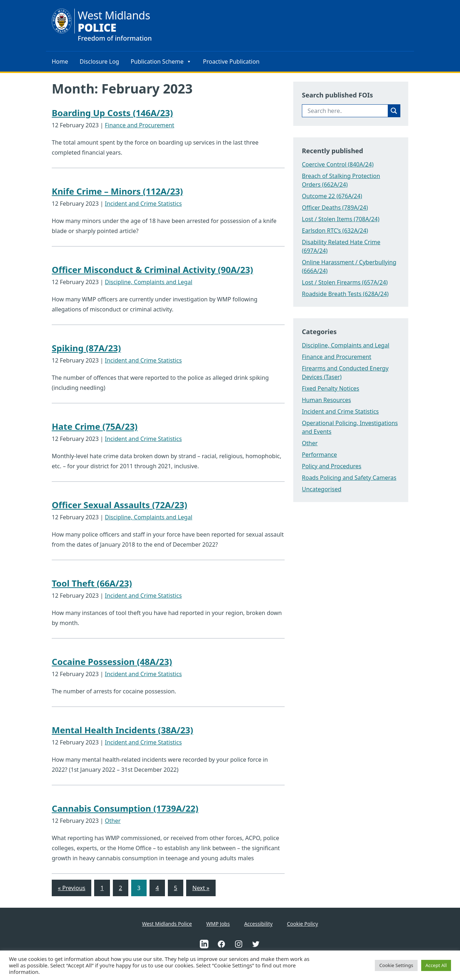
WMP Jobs (218, 924)
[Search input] (347, 111)
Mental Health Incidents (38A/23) (122, 730)
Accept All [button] (436, 965)
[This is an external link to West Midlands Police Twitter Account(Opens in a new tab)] (256, 944)
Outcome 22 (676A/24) (332, 196)
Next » (201, 888)
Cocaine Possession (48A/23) (112, 662)
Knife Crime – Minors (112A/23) (117, 191)
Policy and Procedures (332, 466)
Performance (319, 455)
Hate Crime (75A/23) (95, 426)
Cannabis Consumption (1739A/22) (125, 808)
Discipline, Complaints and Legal (149, 282)
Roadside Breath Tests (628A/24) (345, 294)
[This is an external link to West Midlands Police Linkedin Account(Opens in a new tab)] (204, 944)
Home (60, 61)
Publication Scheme (161, 61)
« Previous (72, 888)
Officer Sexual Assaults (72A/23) (119, 505)
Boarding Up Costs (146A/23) (112, 113)
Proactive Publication (231, 61)
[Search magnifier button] (394, 111)
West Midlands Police (167, 924)
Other (113, 821)
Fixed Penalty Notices (331, 388)
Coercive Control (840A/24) (338, 164)
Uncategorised (322, 489)
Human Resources (326, 400)
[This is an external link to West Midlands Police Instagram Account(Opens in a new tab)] (239, 944)
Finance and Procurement (140, 125)
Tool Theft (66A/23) (92, 583)
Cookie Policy (302, 924)
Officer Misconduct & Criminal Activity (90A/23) (152, 270)
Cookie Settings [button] (396, 965)
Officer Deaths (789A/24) (335, 208)
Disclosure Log (100, 61)
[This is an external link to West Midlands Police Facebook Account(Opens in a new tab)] (221, 944)
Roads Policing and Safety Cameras (349, 478)
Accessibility (258, 924)
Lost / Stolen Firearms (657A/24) (345, 282)
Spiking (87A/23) (86, 348)
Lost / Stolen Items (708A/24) (341, 219)
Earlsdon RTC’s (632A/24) (335, 231)
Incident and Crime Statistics (143, 204)
